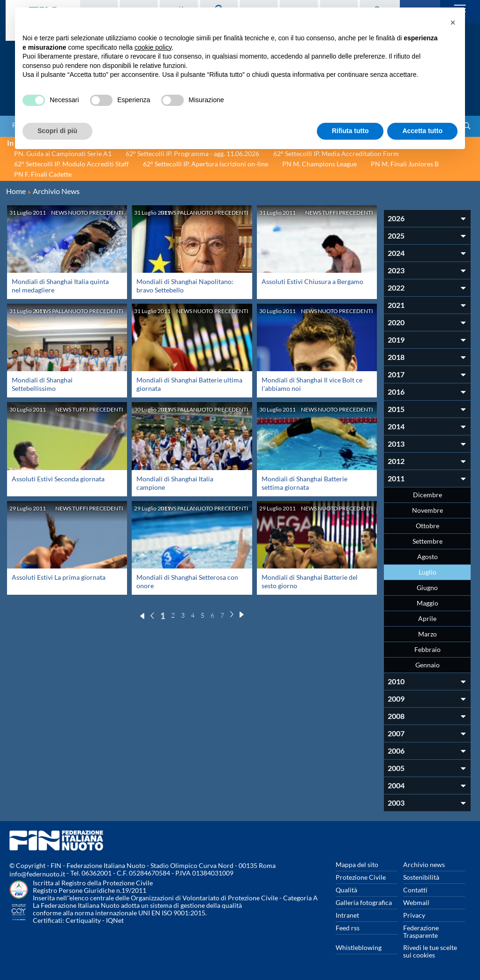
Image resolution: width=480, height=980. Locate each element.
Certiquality (83, 920)
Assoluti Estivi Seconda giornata (58, 479)
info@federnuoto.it (37, 874)
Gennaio (427, 665)
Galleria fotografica (364, 902)
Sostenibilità (421, 877)
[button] (453, 22)
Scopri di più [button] (57, 131)
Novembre (427, 510)
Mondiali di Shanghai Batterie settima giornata (304, 483)
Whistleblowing (359, 947)
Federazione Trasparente (421, 931)
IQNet (115, 920)
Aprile (427, 618)
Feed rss (348, 928)
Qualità (346, 890)
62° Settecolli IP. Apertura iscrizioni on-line (206, 164)
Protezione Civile (361, 877)
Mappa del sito (357, 864)
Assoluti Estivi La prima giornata (59, 577)
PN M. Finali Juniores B (405, 164)
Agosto (427, 557)
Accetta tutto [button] (422, 131)
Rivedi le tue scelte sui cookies (430, 951)
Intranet (347, 915)
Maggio (427, 603)
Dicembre (427, 495)
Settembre (427, 541)
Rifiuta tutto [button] (350, 131)
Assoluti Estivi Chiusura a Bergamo (312, 281)
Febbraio (427, 649)
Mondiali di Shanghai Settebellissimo (42, 384)
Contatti (415, 890)
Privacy (414, 915)
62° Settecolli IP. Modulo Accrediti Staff (71, 164)
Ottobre (427, 526)
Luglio (427, 572)
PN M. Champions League (319, 164)
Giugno (427, 587)
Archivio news (424, 864)
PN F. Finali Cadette (43, 174)
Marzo (427, 634)
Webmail (416, 902)
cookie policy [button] (153, 47)
